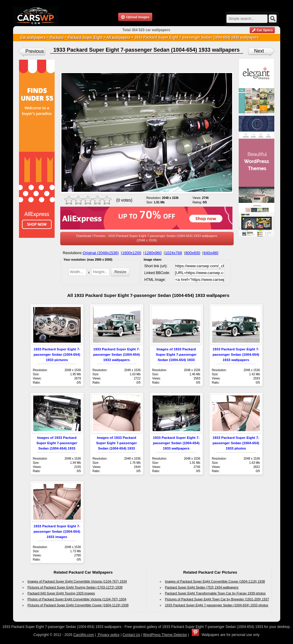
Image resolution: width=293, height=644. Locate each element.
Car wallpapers (33, 37)
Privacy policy (108, 635)
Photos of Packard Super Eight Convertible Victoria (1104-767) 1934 (77, 599)
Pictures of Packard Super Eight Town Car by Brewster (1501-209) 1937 (217, 599)
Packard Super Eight (85, 37)
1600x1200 (132, 253)
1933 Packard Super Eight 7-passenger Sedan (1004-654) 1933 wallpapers (117, 354)
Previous (35, 51)
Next (259, 51)
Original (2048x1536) (101, 253)
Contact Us (131, 635)
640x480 (211, 253)
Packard (57, 37)
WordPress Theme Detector (165, 635)
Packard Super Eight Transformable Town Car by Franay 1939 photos (215, 593)
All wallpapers (119, 37)
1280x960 (153, 253)
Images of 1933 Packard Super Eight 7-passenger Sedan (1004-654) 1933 (176, 354)
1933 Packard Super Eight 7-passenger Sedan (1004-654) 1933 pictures (57, 354)
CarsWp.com (84, 635)
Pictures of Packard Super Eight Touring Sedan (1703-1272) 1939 (75, 587)
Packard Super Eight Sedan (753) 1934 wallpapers (202, 587)
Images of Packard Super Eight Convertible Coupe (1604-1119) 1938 (215, 581)
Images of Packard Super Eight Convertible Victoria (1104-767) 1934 (77, 581)
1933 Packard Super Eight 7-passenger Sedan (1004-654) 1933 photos (236, 443)
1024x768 (174, 253)
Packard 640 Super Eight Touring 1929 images (61, 593)
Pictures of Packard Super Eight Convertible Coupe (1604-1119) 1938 (78, 605)
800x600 (193, 253)
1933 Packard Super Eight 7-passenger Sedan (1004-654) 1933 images (57, 531)
